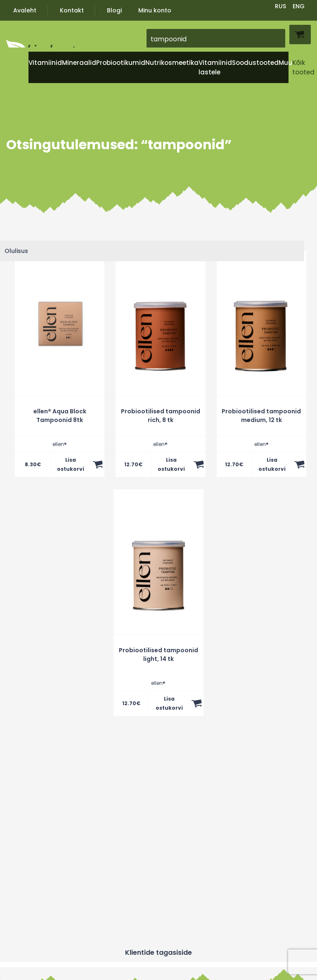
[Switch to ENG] (299, 6)
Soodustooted (255, 63)
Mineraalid (79, 63)
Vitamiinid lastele (215, 67)
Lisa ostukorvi (71, 464)
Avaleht (25, 10)
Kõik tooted (303, 67)
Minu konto (155, 10)
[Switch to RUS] (281, 6)
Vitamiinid (45, 63)
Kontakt (72, 10)
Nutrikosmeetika (172, 63)
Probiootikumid (121, 63)
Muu (285, 63)
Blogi (114, 10)
